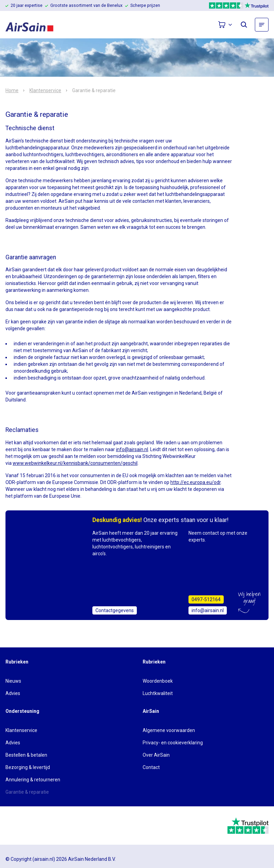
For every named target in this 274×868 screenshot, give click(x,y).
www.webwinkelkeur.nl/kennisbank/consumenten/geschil (75, 463)
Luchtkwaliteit (158, 693)
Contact (151, 767)
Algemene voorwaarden (169, 730)
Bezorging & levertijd (28, 767)
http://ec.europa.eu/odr (195, 482)
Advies (13, 693)
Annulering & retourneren (33, 780)
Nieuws (13, 681)
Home (12, 90)
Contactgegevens (115, 610)
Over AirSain (156, 755)
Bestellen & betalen (26, 755)
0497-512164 (206, 599)
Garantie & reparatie (27, 792)
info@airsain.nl (132, 449)
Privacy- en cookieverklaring (173, 743)
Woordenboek (158, 681)
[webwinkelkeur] (24, 826)
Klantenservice (45, 90)
